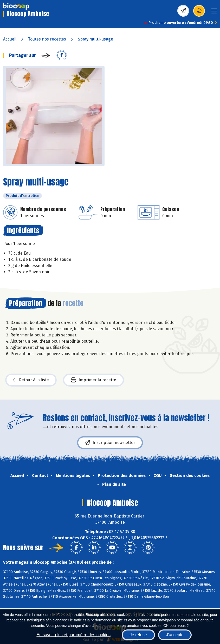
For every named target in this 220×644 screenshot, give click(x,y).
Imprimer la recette (93, 380)
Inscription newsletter (110, 443)
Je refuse (138, 635)
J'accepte (175, 635)
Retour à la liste (31, 380)
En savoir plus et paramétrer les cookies (73, 635)
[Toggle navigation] (214, 13)
